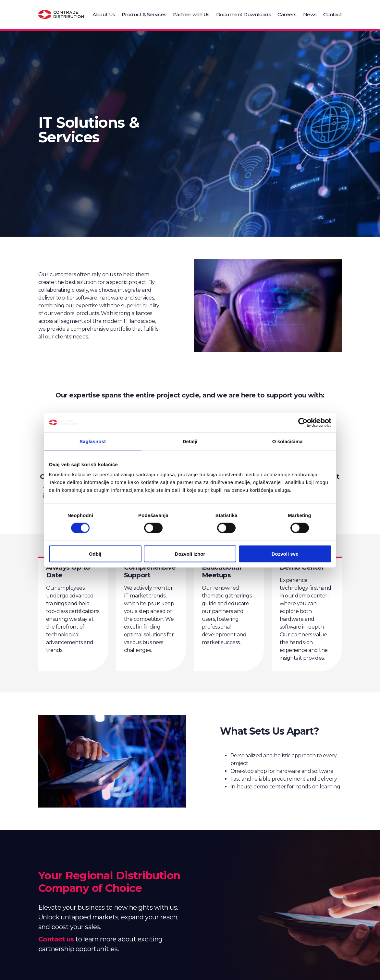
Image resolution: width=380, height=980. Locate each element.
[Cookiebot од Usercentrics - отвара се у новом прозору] (303, 422)
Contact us (56, 939)
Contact (333, 14)
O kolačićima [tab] (288, 441)
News (310, 14)
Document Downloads (244, 14)
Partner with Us (191, 14)
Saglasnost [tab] (93, 441)
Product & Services (144, 14)
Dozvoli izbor (190, 554)
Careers (287, 14)
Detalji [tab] (190, 441)
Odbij (95, 554)
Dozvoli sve (285, 554)
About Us (104, 14)
